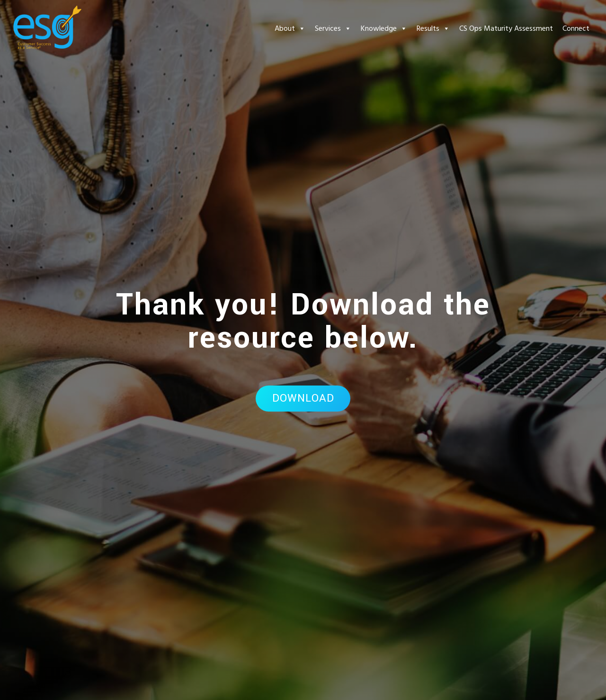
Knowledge (384, 28)
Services (333, 28)
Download (303, 398)
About (290, 28)
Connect (576, 28)
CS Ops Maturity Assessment (506, 28)
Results (433, 28)
